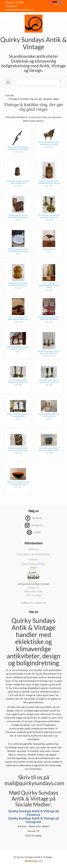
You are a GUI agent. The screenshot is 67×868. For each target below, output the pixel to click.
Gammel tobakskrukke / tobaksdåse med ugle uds (49, 182)
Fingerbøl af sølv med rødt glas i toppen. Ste (18, 182)
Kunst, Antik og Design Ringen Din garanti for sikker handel (34, 574)
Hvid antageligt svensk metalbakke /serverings (18, 250)
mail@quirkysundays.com (20, 10)
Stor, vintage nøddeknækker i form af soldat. (49, 285)
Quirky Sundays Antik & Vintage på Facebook (34, 813)
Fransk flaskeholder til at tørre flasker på (49, 415)
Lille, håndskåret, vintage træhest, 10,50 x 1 (18, 348)
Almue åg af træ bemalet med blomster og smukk (18, 148)
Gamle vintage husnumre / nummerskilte (18, 415)
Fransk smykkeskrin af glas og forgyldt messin (49, 449)
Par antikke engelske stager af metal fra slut (18, 381)
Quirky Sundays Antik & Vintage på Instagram (34, 820)
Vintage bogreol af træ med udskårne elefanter (18, 216)
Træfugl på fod (49, 249)
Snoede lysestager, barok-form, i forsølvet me (49, 352)
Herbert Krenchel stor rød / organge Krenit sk (18, 483)
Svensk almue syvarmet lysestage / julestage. (49, 318)
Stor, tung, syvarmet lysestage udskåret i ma (18, 318)
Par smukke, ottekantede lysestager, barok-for (49, 216)
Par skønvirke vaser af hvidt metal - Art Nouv (49, 381)
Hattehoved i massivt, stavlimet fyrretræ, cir (18, 284)
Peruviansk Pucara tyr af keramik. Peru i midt (49, 143)
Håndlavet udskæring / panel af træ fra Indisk (18, 449)
